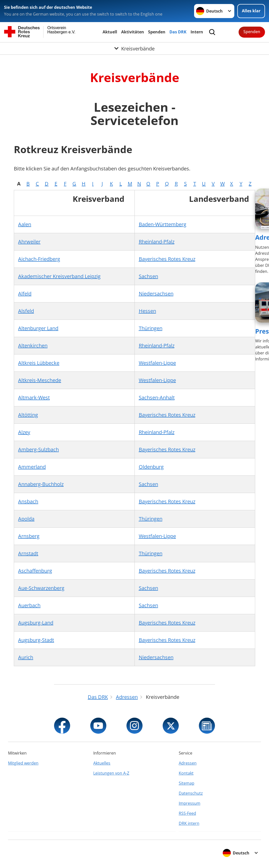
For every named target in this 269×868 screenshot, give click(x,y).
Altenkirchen (33, 346)
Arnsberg (29, 536)
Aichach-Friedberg (39, 259)
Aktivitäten (133, 32)
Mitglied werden (23, 763)
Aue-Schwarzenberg (41, 588)
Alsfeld (26, 311)
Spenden (157, 32)
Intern (197, 32)
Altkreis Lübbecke (39, 363)
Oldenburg (151, 467)
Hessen (147, 311)
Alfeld (25, 294)
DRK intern (189, 823)
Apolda (26, 519)
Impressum (190, 803)
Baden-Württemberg (163, 224)
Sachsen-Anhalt (157, 397)
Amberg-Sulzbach (38, 449)
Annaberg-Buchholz (41, 484)
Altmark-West (34, 397)
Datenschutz (191, 793)
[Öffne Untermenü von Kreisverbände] (134, 48)
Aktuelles (102, 763)
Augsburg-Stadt (36, 640)
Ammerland (32, 467)
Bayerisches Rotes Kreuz (167, 259)
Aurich (26, 657)
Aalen (25, 224)
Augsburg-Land (36, 623)
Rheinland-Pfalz (157, 242)
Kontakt (186, 773)
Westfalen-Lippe (157, 363)
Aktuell (110, 32)
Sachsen (148, 276)
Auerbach (29, 605)
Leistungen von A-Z (111, 773)
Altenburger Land (38, 328)
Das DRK (178, 32)
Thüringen (151, 328)
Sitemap (187, 783)
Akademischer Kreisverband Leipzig (59, 276)
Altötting (28, 415)
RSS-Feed (187, 813)
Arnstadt (28, 553)
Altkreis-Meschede (40, 380)
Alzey (24, 432)
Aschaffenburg (35, 571)
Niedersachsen (156, 294)
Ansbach (28, 501)
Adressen (188, 763)
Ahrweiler (29, 242)
